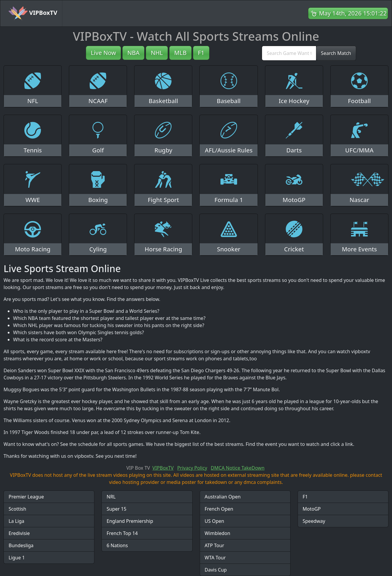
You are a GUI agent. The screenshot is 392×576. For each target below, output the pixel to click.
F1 (201, 53)
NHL (157, 53)
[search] (289, 53)
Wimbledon (218, 533)
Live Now (103, 53)
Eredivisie (19, 533)
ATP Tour (215, 545)
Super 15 (116, 509)
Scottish (17, 509)
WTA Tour (215, 558)
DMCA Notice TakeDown (238, 468)
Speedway (314, 521)
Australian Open (223, 497)
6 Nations (117, 545)
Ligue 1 (17, 558)
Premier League (26, 497)
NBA (133, 53)
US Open (215, 521)
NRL (111, 497)
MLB (180, 53)
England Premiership (130, 521)
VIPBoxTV (33, 13)
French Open (219, 509)
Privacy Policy (192, 468)
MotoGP (312, 509)
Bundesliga (21, 545)
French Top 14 (122, 533)
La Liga (16, 521)
